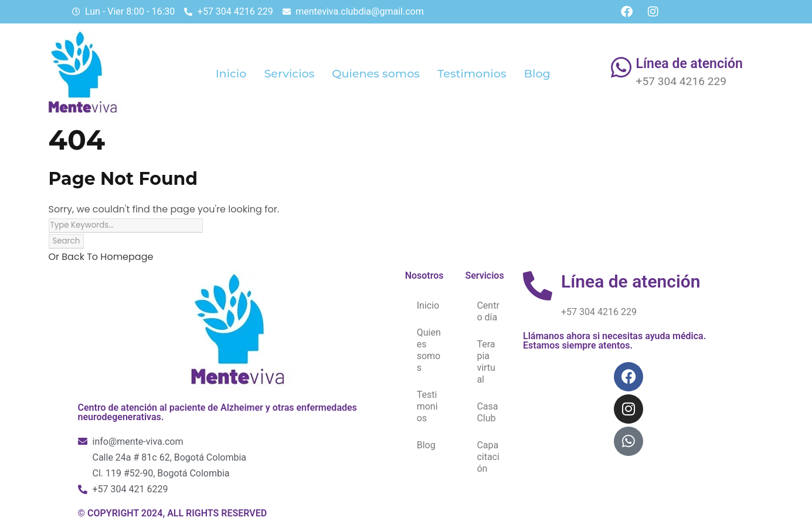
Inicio (231, 73)
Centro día (488, 311)
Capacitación (488, 457)
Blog (537, 73)
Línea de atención (689, 64)
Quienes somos (376, 73)
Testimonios (472, 73)
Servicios (289, 73)
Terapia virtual (486, 362)
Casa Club (487, 412)
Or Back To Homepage (101, 257)
